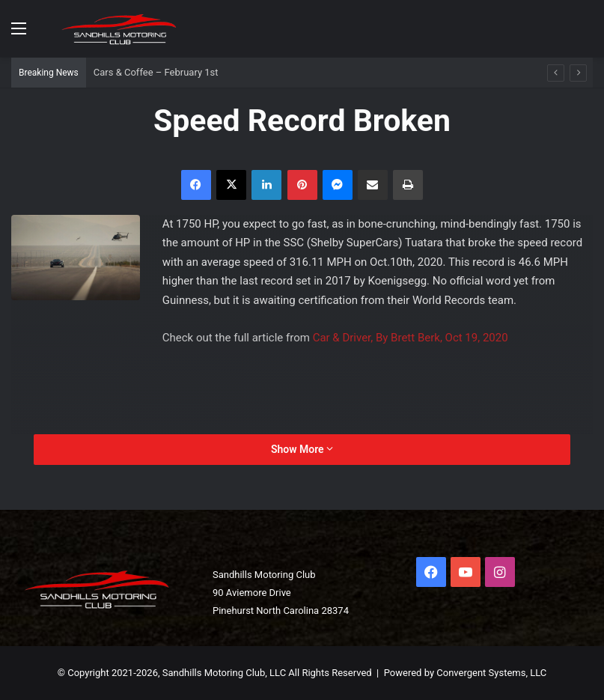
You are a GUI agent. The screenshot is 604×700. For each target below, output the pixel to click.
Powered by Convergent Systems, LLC (466, 673)
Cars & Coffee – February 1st (156, 72)
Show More (302, 449)
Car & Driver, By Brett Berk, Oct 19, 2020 (411, 338)
